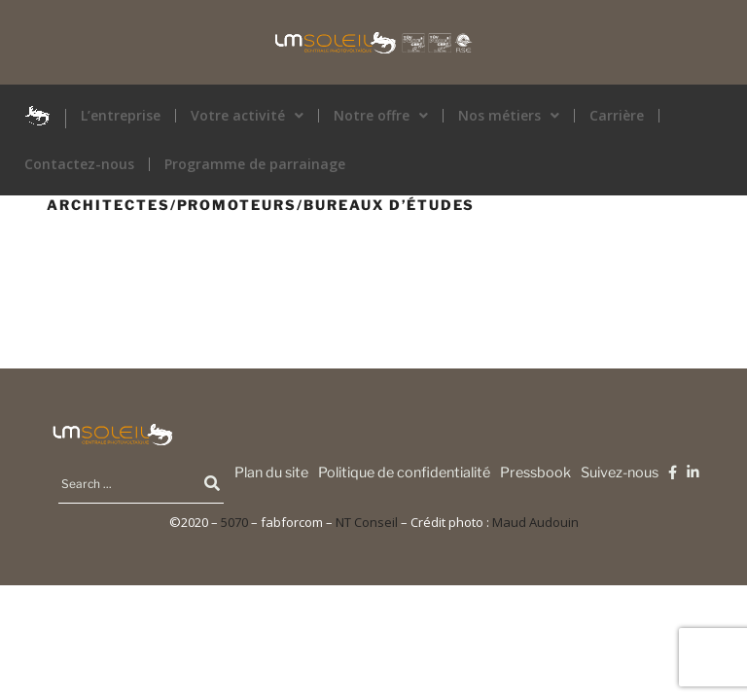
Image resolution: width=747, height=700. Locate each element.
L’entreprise (121, 116)
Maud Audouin (535, 522)
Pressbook (535, 472)
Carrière (617, 116)
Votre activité (247, 116)
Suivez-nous (620, 472)
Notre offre (381, 116)
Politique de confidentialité (404, 472)
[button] (248, 116)
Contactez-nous (79, 164)
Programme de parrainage (255, 164)
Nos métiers (509, 116)
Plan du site (271, 472)
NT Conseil (367, 522)
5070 (234, 522)
